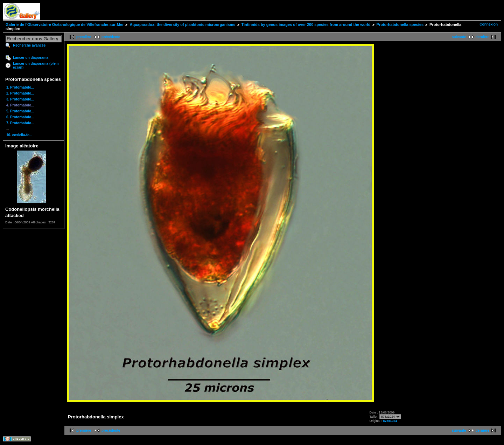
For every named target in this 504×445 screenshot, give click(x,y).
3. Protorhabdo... (20, 99)
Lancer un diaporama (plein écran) (36, 65)
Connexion (489, 24)
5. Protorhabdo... (20, 111)
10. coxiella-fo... (19, 135)
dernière (482, 37)
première (84, 37)
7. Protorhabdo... (20, 123)
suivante (459, 37)
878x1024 (390, 421)
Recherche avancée (29, 45)
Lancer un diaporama (31, 58)
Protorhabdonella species (400, 25)
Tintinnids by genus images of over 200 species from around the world (306, 25)
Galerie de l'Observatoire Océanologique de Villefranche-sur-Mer (65, 25)
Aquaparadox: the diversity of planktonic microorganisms (182, 25)
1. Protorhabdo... (20, 87)
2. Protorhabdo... (20, 93)
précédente (111, 37)
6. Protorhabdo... (20, 117)
